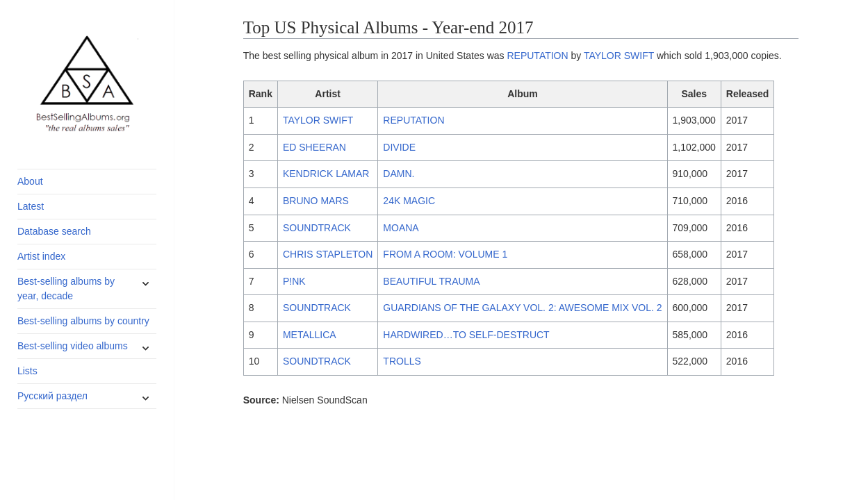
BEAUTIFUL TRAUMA (431, 281)
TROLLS (402, 361)
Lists (27, 371)
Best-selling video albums (73, 346)
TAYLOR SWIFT (619, 56)
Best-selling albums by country (83, 321)
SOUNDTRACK (317, 228)
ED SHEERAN (314, 147)
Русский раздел (52, 396)
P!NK (294, 281)
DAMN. (399, 174)
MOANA (401, 228)
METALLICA (310, 335)
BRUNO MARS (316, 201)
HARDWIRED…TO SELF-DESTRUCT (466, 335)
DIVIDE (399, 147)
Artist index (41, 256)
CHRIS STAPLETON (328, 254)
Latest (31, 206)
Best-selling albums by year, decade (66, 289)
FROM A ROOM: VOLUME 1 (445, 254)
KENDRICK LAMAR (326, 174)
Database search (54, 231)
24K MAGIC (409, 201)
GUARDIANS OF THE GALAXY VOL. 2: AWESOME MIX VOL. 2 (522, 308)
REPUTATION (537, 56)
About (30, 181)
